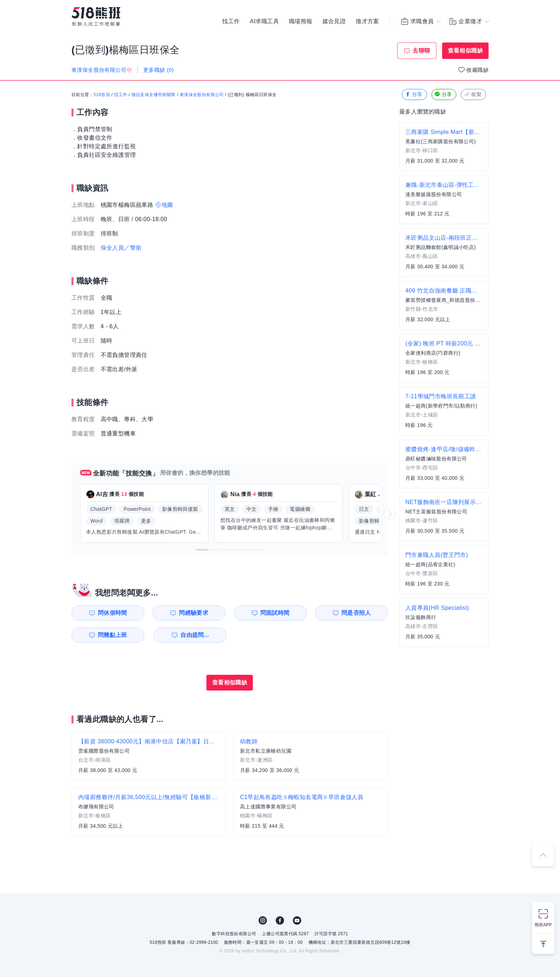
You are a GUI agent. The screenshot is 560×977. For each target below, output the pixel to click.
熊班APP (543, 925)
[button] (202, 550)
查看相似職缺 (465, 51)
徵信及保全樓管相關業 (154, 95)
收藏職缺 (477, 70)
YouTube (297, 921)
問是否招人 (356, 613)
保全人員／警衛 (121, 248)
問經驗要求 (194, 613)
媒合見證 (334, 21)
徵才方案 (367, 21)
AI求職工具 (264, 21)
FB (280, 921)
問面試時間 (275, 613)
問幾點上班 (112, 635)
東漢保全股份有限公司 (202, 95)
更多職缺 (159, 70)
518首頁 (102, 95)
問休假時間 (112, 613)
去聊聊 (421, 51)
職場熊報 (301, 21)
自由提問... (195, 635)
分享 (414, 94)
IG (263, 921)
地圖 (167, 205)
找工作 (231, 21)
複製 (473, 94)
